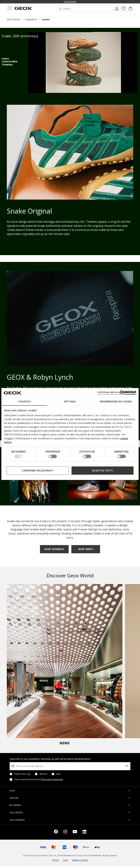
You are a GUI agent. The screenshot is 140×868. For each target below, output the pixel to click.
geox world (13, 19)
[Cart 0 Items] (130, 10)
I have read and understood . (39, 779)
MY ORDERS (15, 805)
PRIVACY (55, 860)
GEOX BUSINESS (17, 820)
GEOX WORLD (16, 813)
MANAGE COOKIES (80, 860)
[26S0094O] (83, 63)
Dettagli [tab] (70, 401)
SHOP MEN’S (86, 549)
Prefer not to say (22, 774)
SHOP (12, 791)
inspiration (31, 19)
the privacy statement (52, 779)
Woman (43, 774)
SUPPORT (14, 798)
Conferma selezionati (38, 470)
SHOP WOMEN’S (54, 549)
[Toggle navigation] (10, 9)
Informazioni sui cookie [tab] (116, 401)
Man (58, 774)
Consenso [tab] (24, 401)
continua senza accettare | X (116, 392)
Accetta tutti (103, 470)
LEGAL (66, 860)
